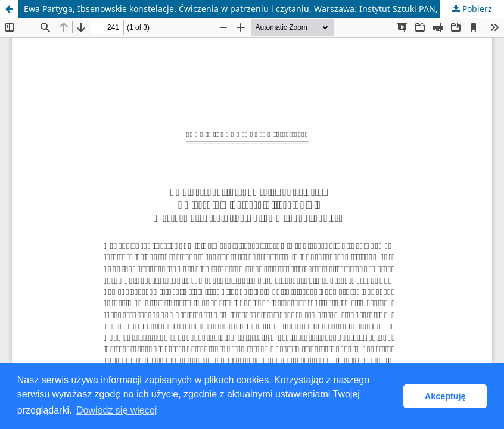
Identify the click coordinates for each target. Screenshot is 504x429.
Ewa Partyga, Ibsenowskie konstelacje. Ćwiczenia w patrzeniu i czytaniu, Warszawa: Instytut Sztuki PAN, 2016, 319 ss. (258, 9)
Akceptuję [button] (445, 396)
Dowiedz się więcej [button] (116, 410)
